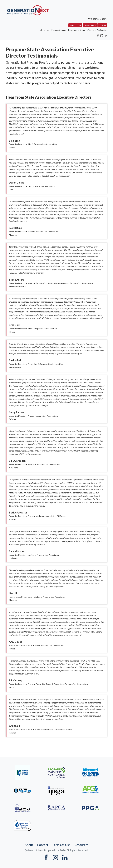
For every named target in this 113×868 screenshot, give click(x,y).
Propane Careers (55, 30)
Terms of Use (61, 841)
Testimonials (102, 30)
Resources (70, 30)
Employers (75, 25)
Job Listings (40, 30)
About (81, 30)
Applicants (90, 25)
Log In (103, 25)
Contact (90, 30)
